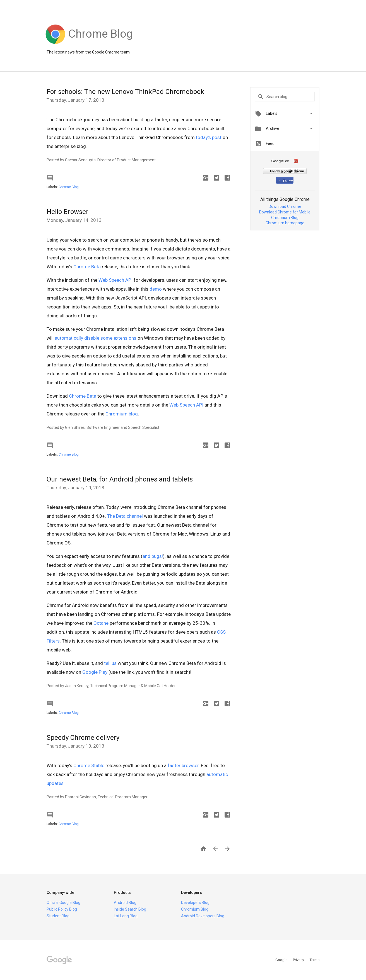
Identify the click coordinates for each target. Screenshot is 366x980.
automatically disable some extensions (96, 338)
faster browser (183, 765)
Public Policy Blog (62, 909)
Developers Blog (195, 903)
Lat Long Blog (126, 916)
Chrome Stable (89, 765)
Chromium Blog (285, 218)
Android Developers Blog (203, 916)
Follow (285, 181)
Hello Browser (68, 212)
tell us (110, 663)
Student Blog (58, 916)
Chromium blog (122, 414)
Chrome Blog (69, 187)
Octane (101, 623)
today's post (209, 137)
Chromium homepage (285, 223)
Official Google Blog (63, 903)
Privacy (299, 960)
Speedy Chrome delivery (83, 738)
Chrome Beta (87, 267)
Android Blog (125, 903)
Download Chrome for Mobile (285, 212)
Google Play (95, 672)
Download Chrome (285, 206)
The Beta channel (125, 516)
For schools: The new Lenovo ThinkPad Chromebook (125, 92)
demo (156, 289)
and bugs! (153, 556)
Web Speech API (115, 280)
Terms (315, 960)
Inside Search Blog (130, 909)
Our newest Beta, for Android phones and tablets (120, 479)
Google (282, 960)
